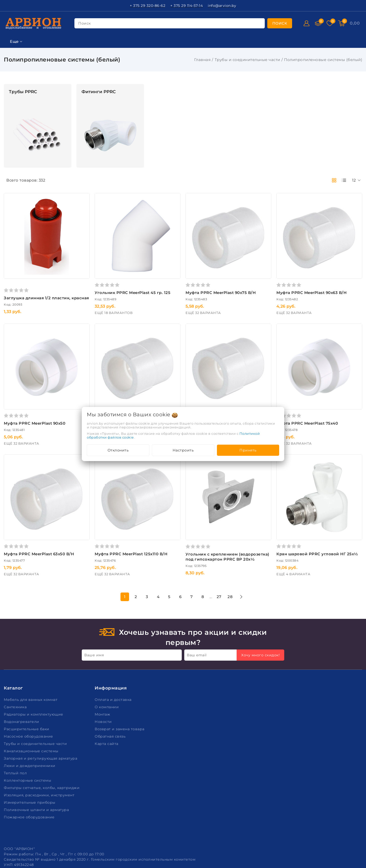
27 (256, 556)
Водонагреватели (22, 681)
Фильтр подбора (23, 87)
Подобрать (37, 408)
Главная (202, 60)
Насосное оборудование (29, 696)
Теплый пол (16, 732)
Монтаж (103, 674)
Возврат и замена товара (120, 688)
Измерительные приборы (30, 762)
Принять (248, 450)
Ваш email (197, 614)
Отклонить (118, 450)
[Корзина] (355, 23)
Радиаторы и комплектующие (34, 674)
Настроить (183, 450)
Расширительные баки (27, 688)
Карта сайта (107, 703)
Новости (104, 681)
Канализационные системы (32, 710)
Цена (9, 124)
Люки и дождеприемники (30, 725)
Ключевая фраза (22, 99)
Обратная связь (111, 696)
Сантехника (16, 666)
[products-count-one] (344, 180)
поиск (85, 23)
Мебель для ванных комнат (31, 659)
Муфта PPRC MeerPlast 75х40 (326, 396)
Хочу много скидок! (260, 614)
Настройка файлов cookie (29, 850)
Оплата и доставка (114, 659)
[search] (280, 23)
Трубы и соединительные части (247, 60)
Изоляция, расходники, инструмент (40, 754)
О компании (107, 666)
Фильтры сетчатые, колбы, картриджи (42, 747)
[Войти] (307, 23)
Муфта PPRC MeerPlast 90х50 (109, 396)
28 (268, 556)
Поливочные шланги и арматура (37, 769)
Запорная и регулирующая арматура (41, 718)
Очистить (37, 420)
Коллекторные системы (28, 740)
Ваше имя (94, 614)
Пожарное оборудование (30, 776)
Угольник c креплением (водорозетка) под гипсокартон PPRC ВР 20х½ (253, 518)
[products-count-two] (334, 180)
